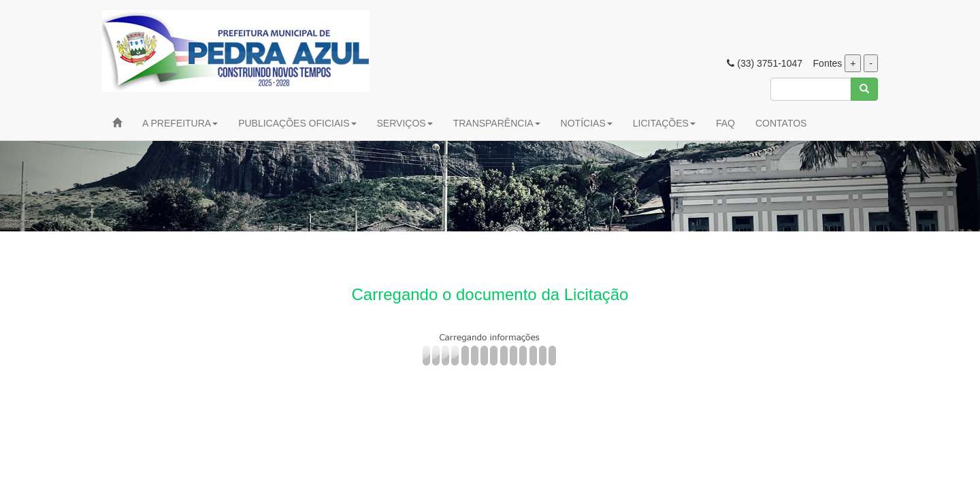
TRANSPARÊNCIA (497, 123)
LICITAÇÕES (664, 123)
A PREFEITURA (180, 123)
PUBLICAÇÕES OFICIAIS (297, 123)
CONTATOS (781, 123)
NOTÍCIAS (587, 123)
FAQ (725, 123)
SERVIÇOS (405, 123)
